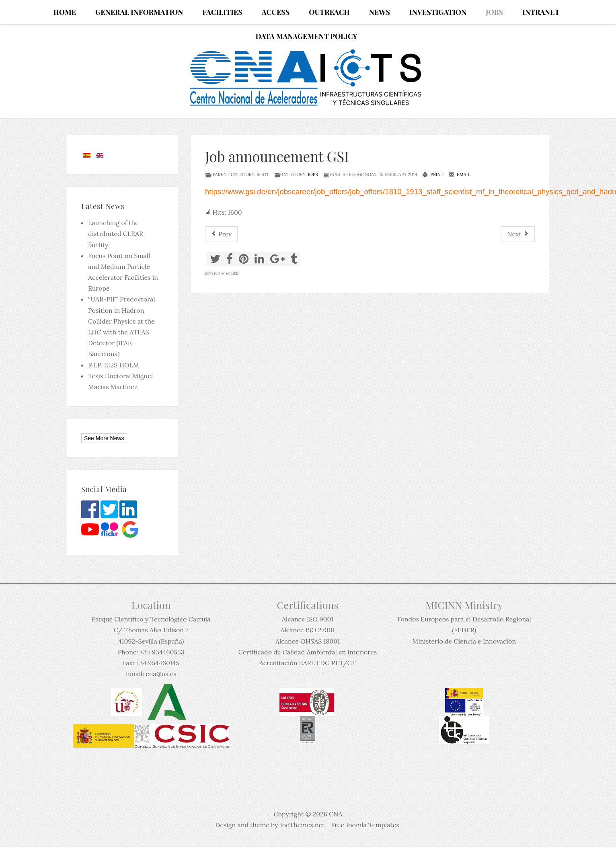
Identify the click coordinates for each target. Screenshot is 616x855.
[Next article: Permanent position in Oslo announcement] (518, 234)
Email (460, 174)
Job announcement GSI (277, 156)
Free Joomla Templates (365, 825)
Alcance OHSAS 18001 (308, 641)
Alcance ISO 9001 (308, 619)
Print (433, 174)
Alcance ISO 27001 (307, 630)
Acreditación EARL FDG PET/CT (308, 663)
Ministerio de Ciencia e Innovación (464, 641)
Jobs (313, 174)
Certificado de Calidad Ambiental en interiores (308, 652)
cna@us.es (161, 674)
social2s (232, 273)
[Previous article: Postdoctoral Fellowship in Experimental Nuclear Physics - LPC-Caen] (221, 234)
